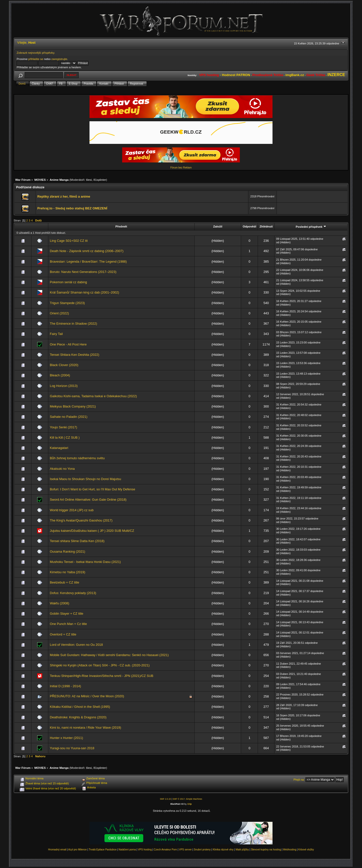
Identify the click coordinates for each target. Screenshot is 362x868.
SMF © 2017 (179, 799)
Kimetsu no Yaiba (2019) (67, 572)
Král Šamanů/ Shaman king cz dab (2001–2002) (84, 292)
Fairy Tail (56, 334)
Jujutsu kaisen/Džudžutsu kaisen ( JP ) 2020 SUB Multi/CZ (92, 531)
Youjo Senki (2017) (63, 427)
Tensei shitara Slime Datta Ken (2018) (77, 541)
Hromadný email (57, 850)
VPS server (185, 850)
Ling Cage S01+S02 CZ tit (69, 241)
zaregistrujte (59, 59)
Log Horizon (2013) (64, 386)
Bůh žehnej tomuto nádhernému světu (77, 458)
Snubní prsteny (202, 850)
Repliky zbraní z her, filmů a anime (64, 196)
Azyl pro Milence (78, 850)
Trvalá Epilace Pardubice (103, 850)
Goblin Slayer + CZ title (66, 614)
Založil (218, 226)
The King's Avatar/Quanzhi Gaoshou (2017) (81, 520)
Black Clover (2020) (64, 365)
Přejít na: (299, 780)
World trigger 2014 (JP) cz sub (72, 510)
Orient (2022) (59, 313)
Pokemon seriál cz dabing (68, 282)
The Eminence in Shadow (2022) (73, 324)
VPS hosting (145, 850)
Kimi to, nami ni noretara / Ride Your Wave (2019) (85, 728)
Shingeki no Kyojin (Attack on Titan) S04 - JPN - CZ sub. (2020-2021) (100, 665)
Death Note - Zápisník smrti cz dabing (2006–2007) (87, 251)
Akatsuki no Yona (62, 469)
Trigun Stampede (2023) (67, 303)
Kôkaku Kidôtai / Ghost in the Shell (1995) (80, 707)
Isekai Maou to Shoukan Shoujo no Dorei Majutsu (85, 479)
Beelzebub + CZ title (64, 582)
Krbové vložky (306, 850)
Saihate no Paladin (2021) (69, 417)
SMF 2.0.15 (165, 799)
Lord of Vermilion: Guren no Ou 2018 (76, 645)
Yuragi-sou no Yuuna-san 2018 (72, 748)
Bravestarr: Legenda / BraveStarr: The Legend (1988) (88, 262)
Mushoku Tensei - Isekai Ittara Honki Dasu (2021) (85, 562)
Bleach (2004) (60, 375)
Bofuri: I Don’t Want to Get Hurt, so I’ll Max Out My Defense (93, 489)
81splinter (100, 180)
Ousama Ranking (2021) (67, 552)
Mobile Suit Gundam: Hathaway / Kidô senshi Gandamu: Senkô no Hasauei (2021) (109, 655)
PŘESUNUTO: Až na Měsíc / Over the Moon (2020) (87, 696)
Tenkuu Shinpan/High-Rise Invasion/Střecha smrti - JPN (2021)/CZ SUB (102, 676)
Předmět (121, 226)
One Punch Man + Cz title (68, 624)
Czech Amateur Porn (165, 850)
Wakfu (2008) (59, 603)
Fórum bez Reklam (181, 168)
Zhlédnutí (266, 226)
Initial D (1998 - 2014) (65, 686)
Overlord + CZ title (63, 634)
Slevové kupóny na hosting (266, 850)
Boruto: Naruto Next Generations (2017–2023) (83, 272)
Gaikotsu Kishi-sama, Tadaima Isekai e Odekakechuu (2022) (93, 396)
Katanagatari (59, 448)
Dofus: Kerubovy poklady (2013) (73, 593)
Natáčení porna (127, 850)
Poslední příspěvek (311, 227)
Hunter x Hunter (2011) (66, 738)
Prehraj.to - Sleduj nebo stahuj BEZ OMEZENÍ (72, 208)
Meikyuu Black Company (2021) (73, 406)
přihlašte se (36, 59)
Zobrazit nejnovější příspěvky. (36, 53)
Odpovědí (249, 226)
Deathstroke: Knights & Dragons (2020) (78, 717)
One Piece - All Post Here (68, 344)
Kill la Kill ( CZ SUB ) (65, 438)
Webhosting (290, 850)
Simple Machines (194, 799)
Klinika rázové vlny (223, 850)
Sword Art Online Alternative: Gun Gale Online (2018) (88, 500)
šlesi (89, 180)
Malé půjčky (242, 850)
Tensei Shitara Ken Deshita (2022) (75, 355)
